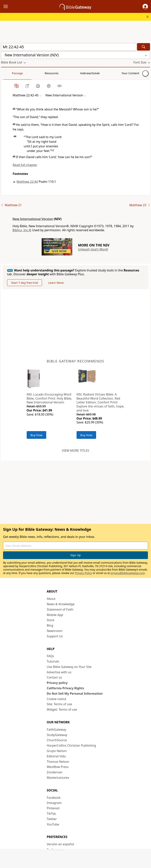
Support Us (55, 636)
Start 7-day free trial (25, 283)
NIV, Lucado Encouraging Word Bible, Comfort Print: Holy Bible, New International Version (49, 398)
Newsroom (55, 631)
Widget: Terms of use (62, 709)
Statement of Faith (60, 609)
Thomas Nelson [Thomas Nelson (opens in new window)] (58, 762)
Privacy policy (57, 683)
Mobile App (55, 615)
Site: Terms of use (59, 704)
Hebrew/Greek (51, 73)
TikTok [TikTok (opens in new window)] (51, 814)
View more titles (75, 451)
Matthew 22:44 (27, 182)
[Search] (144, 47)
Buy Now (37, 435)
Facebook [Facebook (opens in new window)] (54, 798)
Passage (10, 73)
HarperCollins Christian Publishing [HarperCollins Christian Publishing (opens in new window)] (71, 745)
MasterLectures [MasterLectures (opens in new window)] (58, 778)
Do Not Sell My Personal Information (75, 694)
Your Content (76, 73)
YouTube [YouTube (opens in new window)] (53, 824)
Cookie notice (57, 699)
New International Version (33, 219)
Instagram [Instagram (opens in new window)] (54, 803)
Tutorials (53, 661)
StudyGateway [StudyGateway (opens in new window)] (57, 735)
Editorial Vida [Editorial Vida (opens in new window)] (56, 756)
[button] (145, 7)
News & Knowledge (61, 604)
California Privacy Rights (66, 688)
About (51, 599)
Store (51, 620)
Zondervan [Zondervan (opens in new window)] (55, 772)
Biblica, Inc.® (22, 230)
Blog (50, 625)
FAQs (50, 656)
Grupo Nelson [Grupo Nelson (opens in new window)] (57, 751)
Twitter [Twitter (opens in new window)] (52, 819)
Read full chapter (25, 165)
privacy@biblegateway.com (128, 573)
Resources (28, 73)
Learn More (56, 283)
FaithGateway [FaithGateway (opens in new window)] (57, 729)
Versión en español (61, 844)
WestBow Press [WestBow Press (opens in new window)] (58, 767)
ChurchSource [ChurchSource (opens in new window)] (57, 740)
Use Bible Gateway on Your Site (69, 667)
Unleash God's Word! (93, 249)
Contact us (54, 677)
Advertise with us (59, 672)
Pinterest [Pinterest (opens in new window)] (53, 808)
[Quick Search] (69, 47)
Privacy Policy (83, 573)
